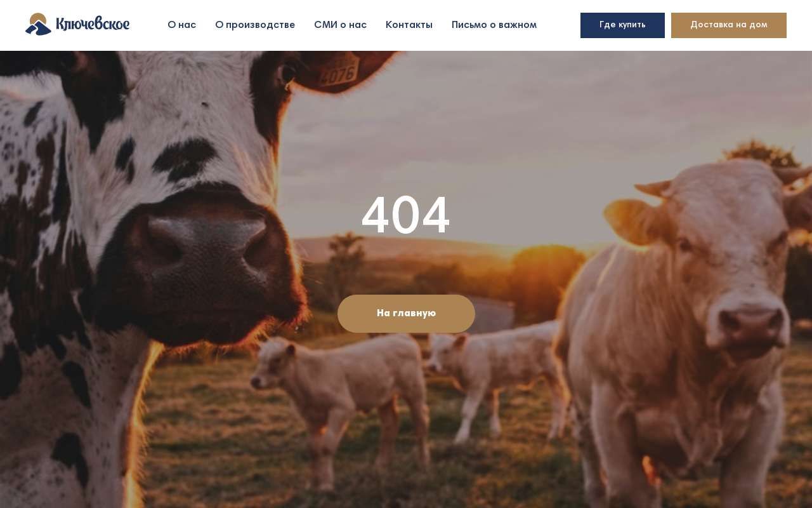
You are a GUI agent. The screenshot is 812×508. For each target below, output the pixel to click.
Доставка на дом (729, 25)
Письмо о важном (494, 25)
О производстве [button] (255, 25)
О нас (182, 25)
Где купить (623, 25)
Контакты (409, 25)
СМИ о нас (340, 25)
